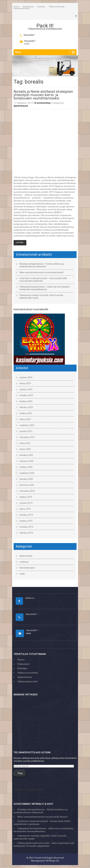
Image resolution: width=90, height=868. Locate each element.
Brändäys (41, 7)
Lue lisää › (20, 242)
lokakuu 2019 (26, 497)
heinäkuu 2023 (26, 395)
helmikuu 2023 (26, 407)
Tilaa (20, 773)
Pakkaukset (23, 664)
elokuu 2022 (25, 419)
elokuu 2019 (25, 509)
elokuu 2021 (25, 443)
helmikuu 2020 (26, 479)
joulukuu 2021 (26, 431)
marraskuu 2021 (27, 437)
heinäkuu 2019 (26, 515)
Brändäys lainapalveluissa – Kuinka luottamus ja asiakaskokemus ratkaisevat (42, 265)
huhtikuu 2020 (26, 467)
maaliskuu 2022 (27, 425)
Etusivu (17, 7)
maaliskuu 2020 (27, 473)
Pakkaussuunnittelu (22, 8)
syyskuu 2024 (26, 377)
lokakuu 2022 (26, 413)
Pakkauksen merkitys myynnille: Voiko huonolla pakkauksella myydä (41, 297)
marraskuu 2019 (27, 491)
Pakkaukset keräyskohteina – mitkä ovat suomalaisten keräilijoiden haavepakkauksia (45, 288)
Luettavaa (24, 562)
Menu (18, 52)
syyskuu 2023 (26, 389)
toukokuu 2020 (26, 461)
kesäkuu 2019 (26, 521)
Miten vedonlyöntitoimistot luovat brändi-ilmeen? (42, 272)
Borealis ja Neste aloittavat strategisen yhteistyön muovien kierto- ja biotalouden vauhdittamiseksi (43, 95)
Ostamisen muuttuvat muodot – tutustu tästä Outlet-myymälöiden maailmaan (43, 280)
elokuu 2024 (25, 383)
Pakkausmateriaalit (57, 7)
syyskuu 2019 (26, 503)
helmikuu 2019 (26, 533)
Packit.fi (39, 858)
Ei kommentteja (43, 103)
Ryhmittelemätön (27, 568)
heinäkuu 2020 (26, 455)
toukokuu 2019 (26, 527)
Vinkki (22, 574)
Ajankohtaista (28, 7)
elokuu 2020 (25, 449)
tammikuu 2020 (27, 485)
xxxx (27, 44)
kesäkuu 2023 (26, 401)
